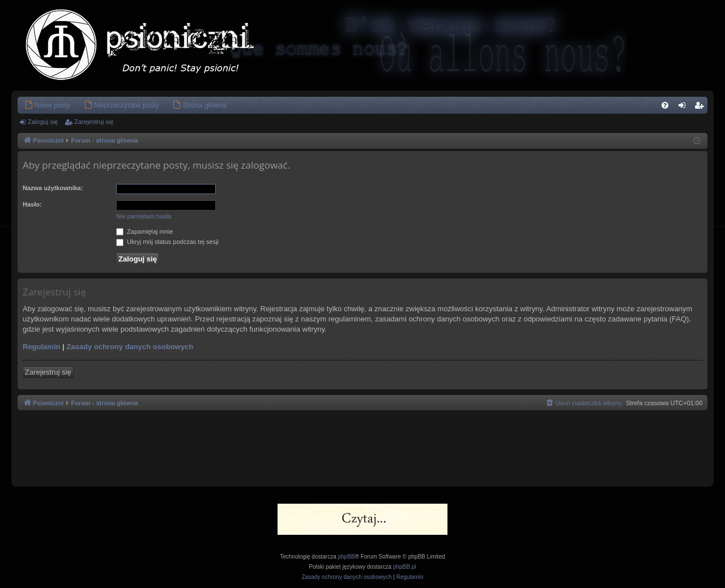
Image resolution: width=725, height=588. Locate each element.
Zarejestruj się (94, 122)
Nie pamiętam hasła (144, 216)
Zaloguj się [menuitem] (685, 108)
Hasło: (32, 204)
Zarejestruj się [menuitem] (701, 108)
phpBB (347, 557)
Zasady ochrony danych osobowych (130, 347)
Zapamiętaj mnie (144, 231)
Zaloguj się (43, 122)
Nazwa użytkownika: (53, 188)
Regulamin (41, 347)
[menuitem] (47, 105)
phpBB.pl (405, 567)
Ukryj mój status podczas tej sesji (167, 242)
